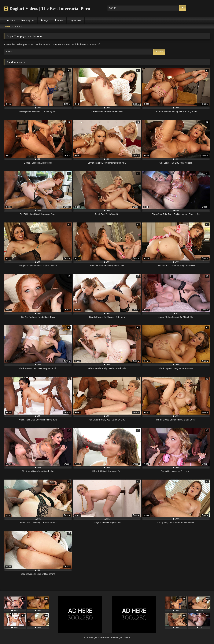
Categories (29, 20)
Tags (46, 20)
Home (12, 20)
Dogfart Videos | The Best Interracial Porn (47, 8)
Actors (60, 20)
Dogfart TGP (75, 20)
